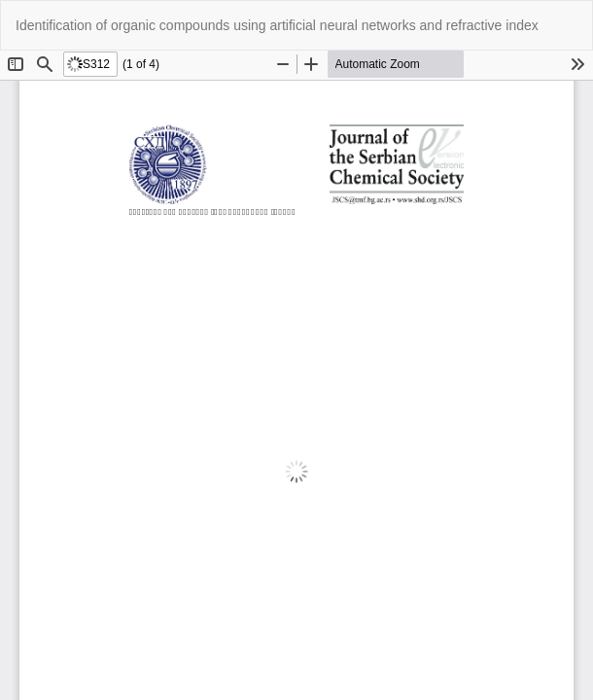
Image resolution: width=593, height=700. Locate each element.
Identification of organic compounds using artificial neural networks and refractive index (277, 25)
